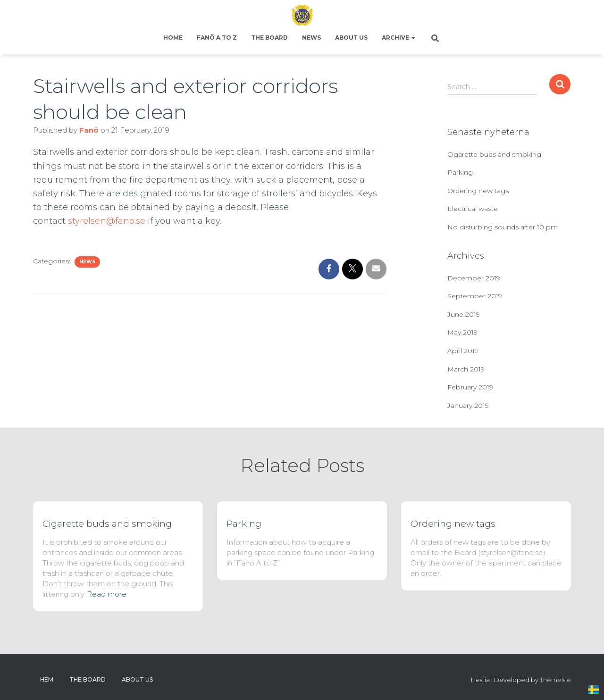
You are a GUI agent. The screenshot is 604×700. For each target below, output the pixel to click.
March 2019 (466, 369)
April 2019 (463, 351)
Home (173, 38)
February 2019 (470, 387)
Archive (398, 38)
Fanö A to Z (217, 38)
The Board (269, 38)
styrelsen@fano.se (107, 221)
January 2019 (468, 405)
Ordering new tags (478, 191)
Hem (47, 679)
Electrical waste (473, 209)
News (311, 38)
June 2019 (464, 314)
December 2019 (474, 278)
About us (351, 38)
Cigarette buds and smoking (494, 154)
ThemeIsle (555, 680)
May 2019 (462, 332)
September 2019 (475, 296)
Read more (107, 594)
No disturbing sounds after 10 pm (503, 227)
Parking (460, 172)
